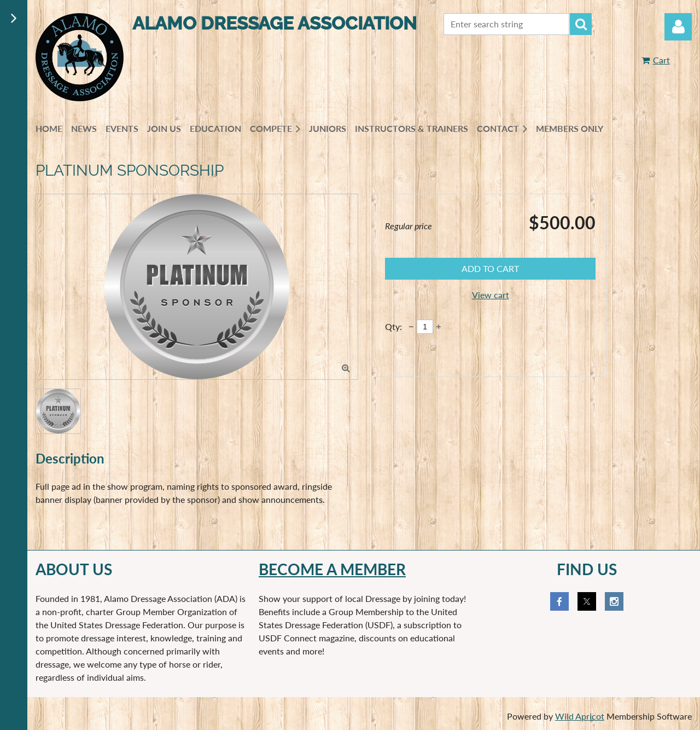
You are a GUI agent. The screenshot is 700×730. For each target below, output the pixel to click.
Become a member (332, 569)
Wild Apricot (580, 716)
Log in (678, 27)
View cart (491, 295)
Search (581, 24)
